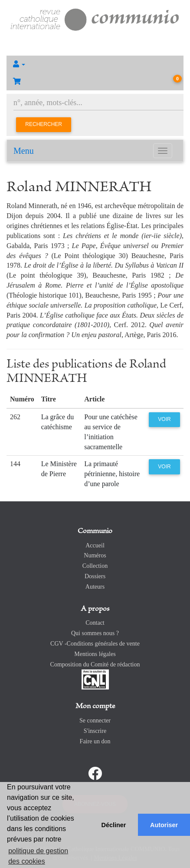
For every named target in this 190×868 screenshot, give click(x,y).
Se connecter (95, 721)
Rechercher (44, 124)
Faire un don (95, 741)
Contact (95, 623)
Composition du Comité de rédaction (95, 664)
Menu (24, 151)
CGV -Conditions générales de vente (95, 644)
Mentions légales (95, 654)
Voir (164, 419)
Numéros (95, 555)
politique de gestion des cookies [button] (38, 856)
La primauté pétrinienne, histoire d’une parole (112, 474)
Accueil (95, 545)
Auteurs (95, 587)
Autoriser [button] (164, 825)
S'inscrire (95, 731)
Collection (95, 566)
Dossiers (95, 576)
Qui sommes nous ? (95, 633)
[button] (95, 64)
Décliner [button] (114, 825)
